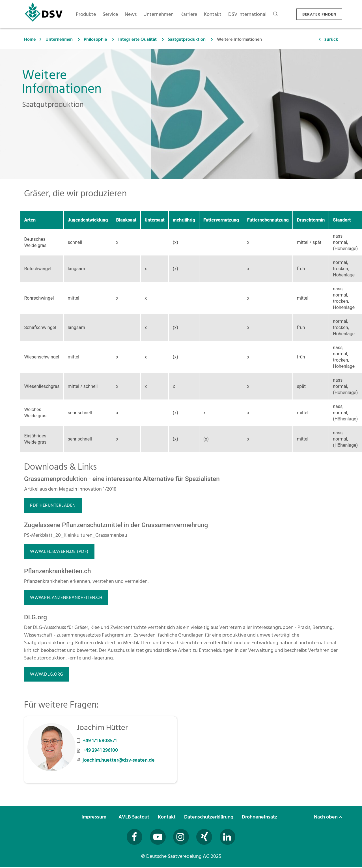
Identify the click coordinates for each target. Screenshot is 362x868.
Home (30, 39)
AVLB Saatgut (134, 817)
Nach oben (328, 817)
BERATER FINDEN (319, 14)
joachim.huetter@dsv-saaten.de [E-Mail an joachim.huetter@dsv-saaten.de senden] (119, 760)
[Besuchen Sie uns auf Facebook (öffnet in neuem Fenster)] (132, 837)
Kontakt (167, 817)
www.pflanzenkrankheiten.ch (66, 598)
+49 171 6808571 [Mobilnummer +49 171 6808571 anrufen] (100, 741)
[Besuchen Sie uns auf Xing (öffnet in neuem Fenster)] (205, 837)
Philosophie (95, 39)
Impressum (94, 817)
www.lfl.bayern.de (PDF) (59, 551)
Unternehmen (59, 39)
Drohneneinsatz (260, 817)
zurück (331, 39)
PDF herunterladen (53, 505)
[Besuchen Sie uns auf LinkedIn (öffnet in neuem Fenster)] (230, 837)
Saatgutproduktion (187, 39)
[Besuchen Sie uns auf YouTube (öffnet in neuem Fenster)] (157, 837)
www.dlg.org (47, 674)
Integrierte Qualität (137, 39)
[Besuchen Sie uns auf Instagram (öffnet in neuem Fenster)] (181, 837)
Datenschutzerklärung (209, 817)
